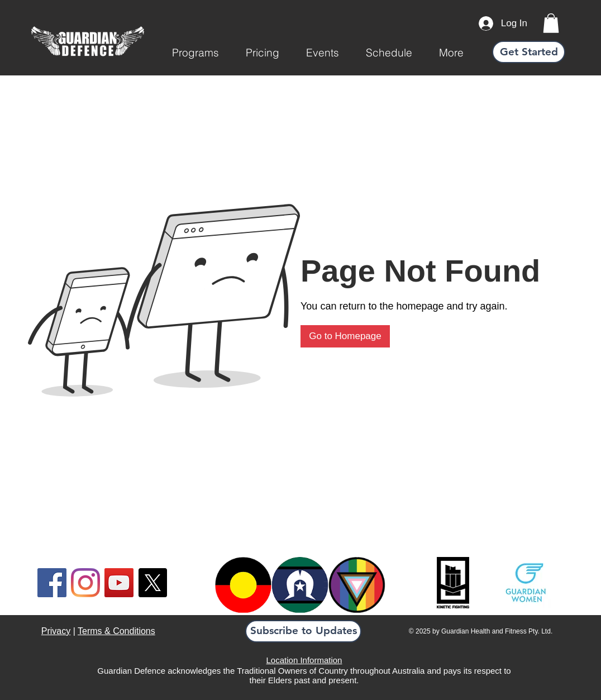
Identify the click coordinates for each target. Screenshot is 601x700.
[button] (195, 53)
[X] (152, 583)
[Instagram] (85, 583)
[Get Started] (529, 52)
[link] (551, 23)
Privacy (56, 631)
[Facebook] (52, 583)
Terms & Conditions (116, 631)
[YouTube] (119, 583)
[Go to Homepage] (345, 336)
